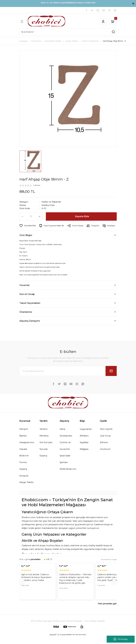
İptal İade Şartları (65, 466)
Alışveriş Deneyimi (30, 328)
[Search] (68, 32)
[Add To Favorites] (28, 226)
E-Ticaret (62, 642)
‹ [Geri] (22, 589)
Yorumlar (25, 292)
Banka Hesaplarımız (27, 446)
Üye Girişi (105, 443)
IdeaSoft (53, 642)
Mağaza (84, 456)
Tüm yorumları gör (107, 611)
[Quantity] (31, 217)
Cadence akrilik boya (33, 553)
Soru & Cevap (27, 301)
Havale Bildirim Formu (24, 463)
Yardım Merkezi (44, 439)
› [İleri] (114, 589)
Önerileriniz (26, 319)
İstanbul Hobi (49, 205)
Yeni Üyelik (106, 436)
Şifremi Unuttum (105, 453)
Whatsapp (121, 639)
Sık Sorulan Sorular (46, 453)
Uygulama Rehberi (86, 439)
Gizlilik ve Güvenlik (65, 453)
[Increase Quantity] (40, 217)
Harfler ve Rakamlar (52, 202)
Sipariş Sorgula (24, 480)
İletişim (24, 436)
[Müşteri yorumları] (68, 589)
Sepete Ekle (82, 217)
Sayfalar (84, 449)
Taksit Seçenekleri (30, 310)
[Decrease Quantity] (22, 217)
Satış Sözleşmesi (66, 439)
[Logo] (46, 22)
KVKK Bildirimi (68, 476)
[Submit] (111, 378)
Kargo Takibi (27, 490)
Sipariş (43, 463)
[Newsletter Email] (68, 378)
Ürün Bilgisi (26, 242)
